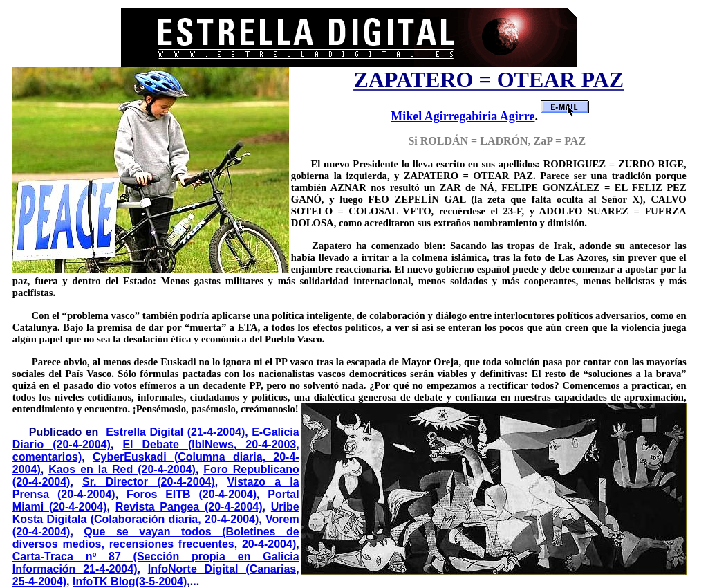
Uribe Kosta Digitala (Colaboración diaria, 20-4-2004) (156, 513)
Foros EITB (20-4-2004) (192, 494)
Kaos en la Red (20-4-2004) (122, 469)
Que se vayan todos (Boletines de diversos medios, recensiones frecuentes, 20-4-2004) (156, 538)
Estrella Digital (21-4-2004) (175, 432)
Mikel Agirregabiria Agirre (463, 116)
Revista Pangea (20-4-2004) (189, 507)
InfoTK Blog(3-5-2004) (130, 581)
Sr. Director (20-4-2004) (149, 482)
